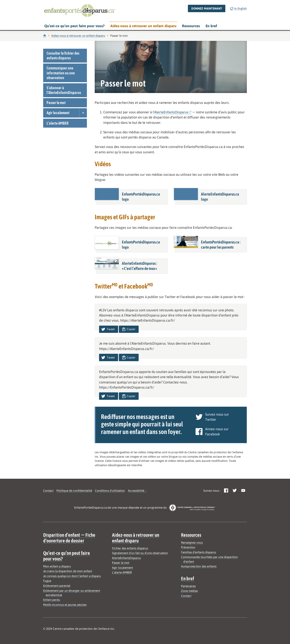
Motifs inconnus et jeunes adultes (65, 605)
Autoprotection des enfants (199, 566)
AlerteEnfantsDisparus (171, 112)
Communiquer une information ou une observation (61, 73)
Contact (48, 491)
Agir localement (58, 113)
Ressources (191, 26)
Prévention (188, 547)
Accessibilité (136, 491)
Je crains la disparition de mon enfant (68, 571)
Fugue (47, 581)
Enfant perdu (52, 600)
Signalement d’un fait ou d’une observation (140, 553)
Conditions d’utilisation (110, 491)
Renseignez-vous (192, 543)
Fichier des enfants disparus (130, 548)
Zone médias (189, 591)
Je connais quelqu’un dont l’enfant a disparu (72, 576)
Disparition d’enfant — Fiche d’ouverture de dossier (69, 538)
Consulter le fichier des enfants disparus (63, 56)
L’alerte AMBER (58, 123)
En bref (211, 26)
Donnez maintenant (207, 8)
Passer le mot (56, 103)
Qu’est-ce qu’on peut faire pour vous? (74, 26)
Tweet (108, 329)
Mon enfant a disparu (57, 566)
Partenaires (188, 586)
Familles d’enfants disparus (199, 552)
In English (238, 9)
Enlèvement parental (57, 586)
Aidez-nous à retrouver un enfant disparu (143, 26)
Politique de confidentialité (74, 491)
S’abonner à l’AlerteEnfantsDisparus (64, 90)
